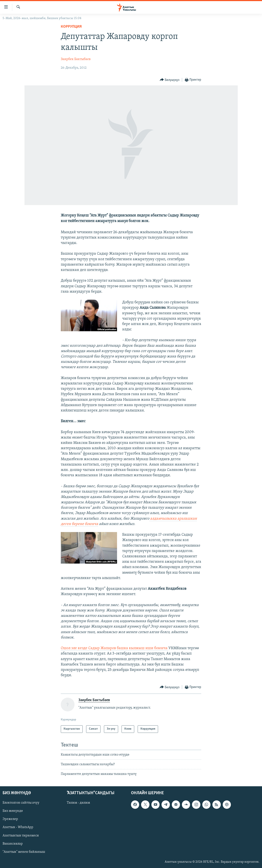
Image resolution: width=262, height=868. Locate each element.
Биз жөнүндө (13, 811)
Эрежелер (10, 819)
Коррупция (71, 27)
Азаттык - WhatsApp (18, 827)
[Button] (170, 80)
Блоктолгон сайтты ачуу (21, 803)
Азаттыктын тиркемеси (21, 835)
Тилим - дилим (78, 803)
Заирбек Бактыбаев (76, 59)
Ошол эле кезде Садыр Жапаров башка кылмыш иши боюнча (115, 648)
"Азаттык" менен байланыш (24, 852)
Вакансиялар (13, 844)
